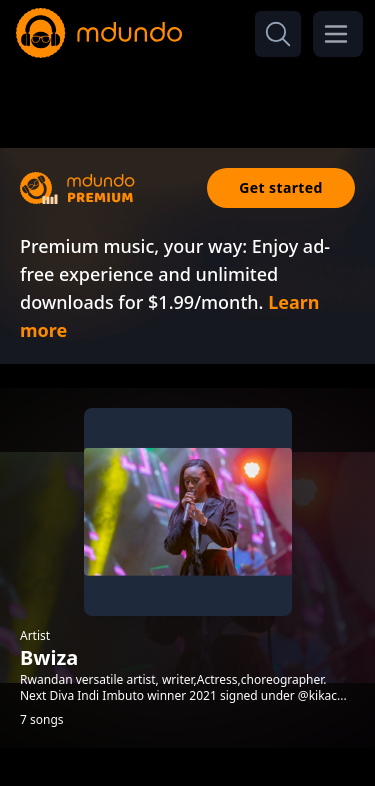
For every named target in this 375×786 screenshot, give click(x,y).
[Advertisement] (188, 98)
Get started (281, 187)
